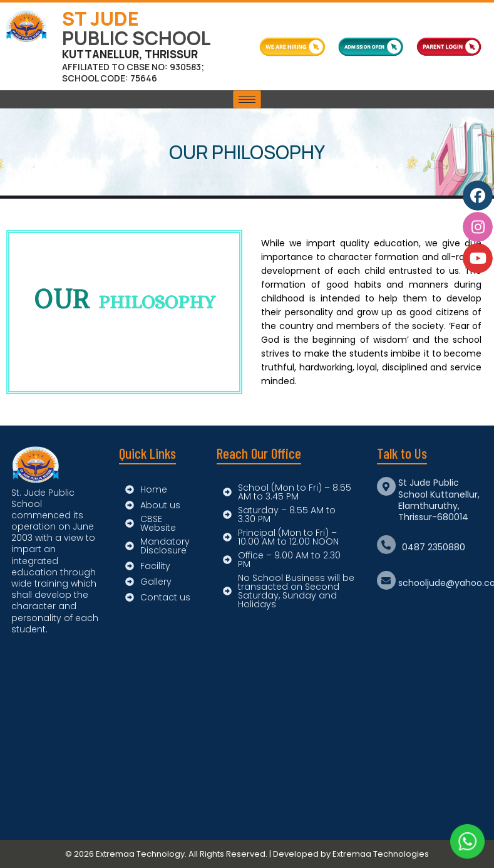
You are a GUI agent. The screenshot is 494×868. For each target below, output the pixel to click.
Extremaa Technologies (381, 854)
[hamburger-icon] (247, 99)
